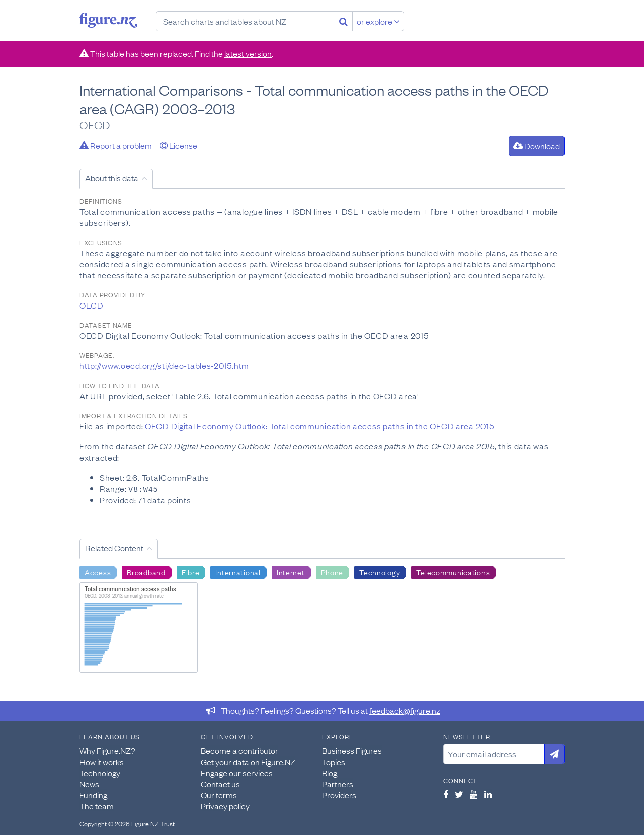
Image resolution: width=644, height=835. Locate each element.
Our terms (219, 794)
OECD (92, 305)
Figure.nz (108, 20)
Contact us (220, 783)
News (89, 783)
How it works (102, 761)
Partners (338, 783)
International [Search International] (238, 571)
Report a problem (116, 145)
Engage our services (237, 772)
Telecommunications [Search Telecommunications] (453, 571)
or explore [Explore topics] (378, 21)
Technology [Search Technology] (380, 571)
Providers (339, 794)
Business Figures (352, 750)
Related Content (114, 547)
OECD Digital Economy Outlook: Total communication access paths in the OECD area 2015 (319, 426)
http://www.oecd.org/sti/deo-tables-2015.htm (164, 365)
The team (97, 805)
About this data (112, 178)
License (179, 145)
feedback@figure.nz (405, 710)
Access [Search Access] (98, 571)
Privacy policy (225, 805)
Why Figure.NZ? (107, 750)
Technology (100, 772)
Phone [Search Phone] (332, 571)
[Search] (343, 21)
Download (537, 146)
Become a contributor (239, 750)
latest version (248, 53)
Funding (93, 794)
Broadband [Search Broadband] (146, 571)
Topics (334, 761)
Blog (330, 772)
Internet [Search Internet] (291, 571)
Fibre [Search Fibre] (191, 571)
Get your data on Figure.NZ (248, 761)
